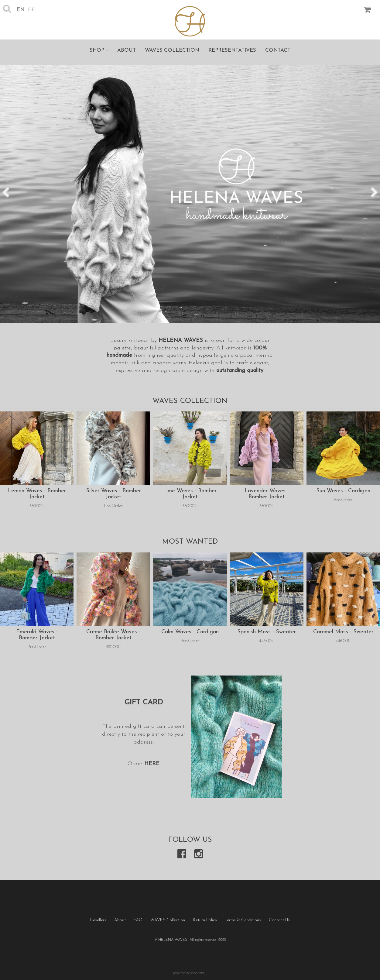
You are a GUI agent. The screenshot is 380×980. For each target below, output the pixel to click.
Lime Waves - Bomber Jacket (190, 494)
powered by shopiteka (189, 973)
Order (136, 764)
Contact (278, 50)
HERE (152, 764)
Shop (99, 50)
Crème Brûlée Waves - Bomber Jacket (113, 635)
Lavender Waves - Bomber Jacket (267, 494)
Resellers (98, 920)
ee (32, 10)
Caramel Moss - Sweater (343, 632)
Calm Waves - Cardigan (190, 632)
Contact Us (279, 920)
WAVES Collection (172, 50)
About (127, 50)
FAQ (138, 920)
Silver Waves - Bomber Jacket (113, 494)
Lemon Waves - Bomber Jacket (37, 494)
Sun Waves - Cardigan (343, 491)
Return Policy (205, 920)
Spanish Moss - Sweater (267, 632)
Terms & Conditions (243, 920)
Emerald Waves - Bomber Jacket (37, 635)
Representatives (232, 50)
